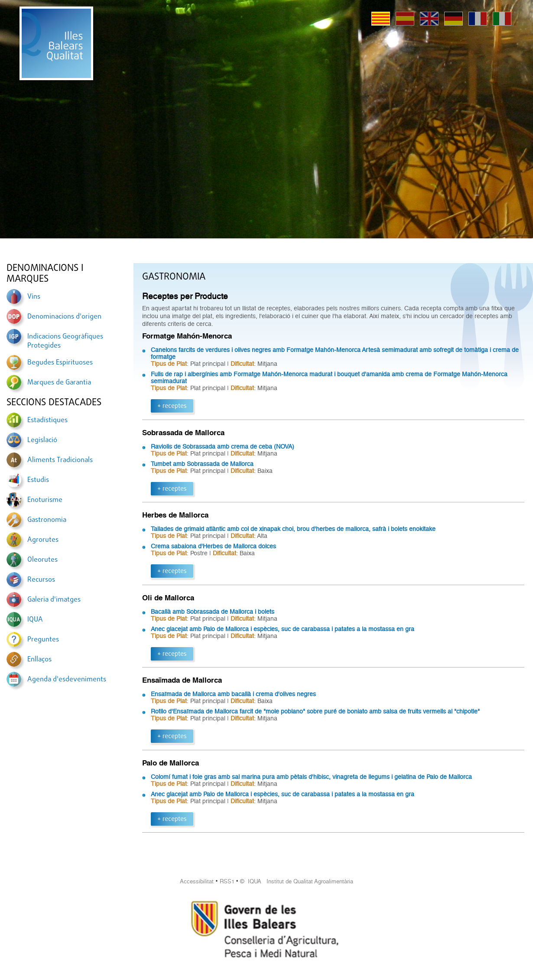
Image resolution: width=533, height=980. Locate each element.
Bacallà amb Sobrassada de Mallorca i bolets (213, 612)
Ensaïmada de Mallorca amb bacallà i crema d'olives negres (233, 694)
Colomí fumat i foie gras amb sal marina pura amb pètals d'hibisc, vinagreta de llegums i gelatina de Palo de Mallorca (311, 777)
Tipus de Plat (169, 364)
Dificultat (242, 364)
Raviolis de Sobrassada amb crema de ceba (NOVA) (223, 446)
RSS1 (227, 881)
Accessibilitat (197, 881)
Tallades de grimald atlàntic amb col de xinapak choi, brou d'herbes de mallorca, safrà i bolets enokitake (293, 529)
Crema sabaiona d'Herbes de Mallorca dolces (213, 546)
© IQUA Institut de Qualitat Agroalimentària (297, 881)
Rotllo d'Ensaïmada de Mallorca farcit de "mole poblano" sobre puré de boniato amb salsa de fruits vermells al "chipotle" (315, 711)
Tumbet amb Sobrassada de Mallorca (202, 464)
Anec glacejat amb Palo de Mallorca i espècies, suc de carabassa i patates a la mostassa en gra (283, 629)
